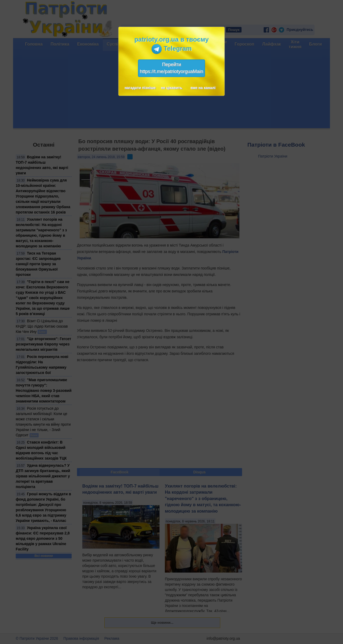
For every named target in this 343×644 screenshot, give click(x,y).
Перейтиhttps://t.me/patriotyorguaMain (171, 68)
